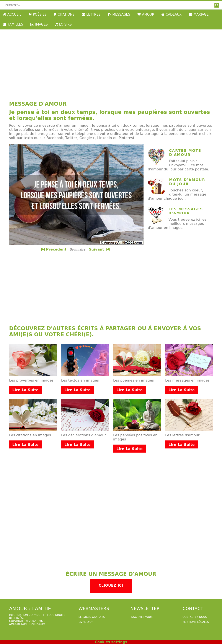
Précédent (54, 249)
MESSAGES (119, 15)
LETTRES (91, 15)
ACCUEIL (12, 15)
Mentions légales (196, 622)
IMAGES (39, 24)
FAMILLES (13, 24)
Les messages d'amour (186, 211)
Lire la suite (25, 390)
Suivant (100, 249)
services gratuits (92, 617)
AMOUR (146, 15)
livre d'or (86, 622)
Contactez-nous (195, 617)
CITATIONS (64, 15)
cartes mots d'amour (185, 153)
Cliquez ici (111, 585)
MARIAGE (199, 15)
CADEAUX (171, 15)
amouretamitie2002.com (27, 624)
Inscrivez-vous (142, 617)
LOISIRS (63, 24)
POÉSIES (38, 15)
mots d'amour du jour (187, 182)
